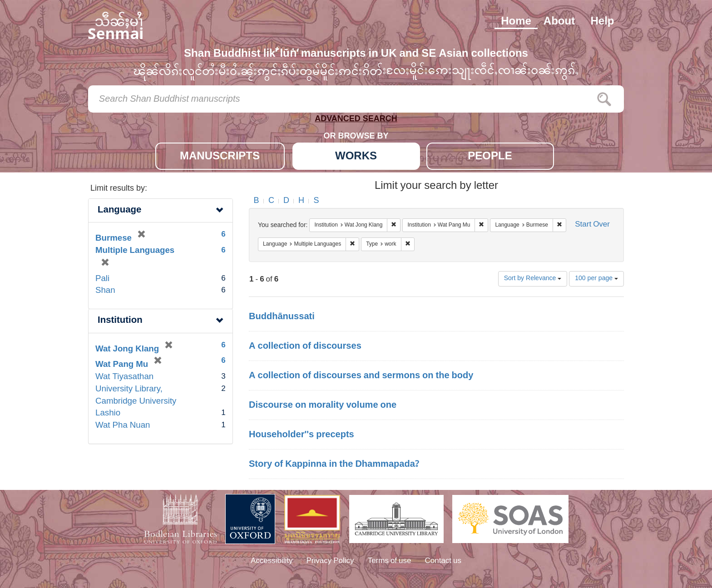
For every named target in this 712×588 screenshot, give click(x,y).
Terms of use (390, 561)
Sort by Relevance (533, 279)
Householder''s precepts (302, 435)
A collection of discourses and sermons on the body (361, 376)
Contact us (443, 561)
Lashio (108, 413)
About (559, 22)
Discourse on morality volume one (323, 405)
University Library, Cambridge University (136, 395)
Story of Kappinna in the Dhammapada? (334, 464)
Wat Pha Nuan (123, 426)
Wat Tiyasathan (124, 377)
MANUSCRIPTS (220, 157)
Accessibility (272, 561)
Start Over (592, 225)
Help (602, 22)
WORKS (356, 157)
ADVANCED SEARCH (356, 121)
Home (516, 22)
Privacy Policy (330, 561)
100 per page (596, 279)
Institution (120, 321)
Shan (105, 291)
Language (119, 210)
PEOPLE (490, 157)
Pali (102, 279)
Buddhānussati (282, 317)
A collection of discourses (305, 346)
